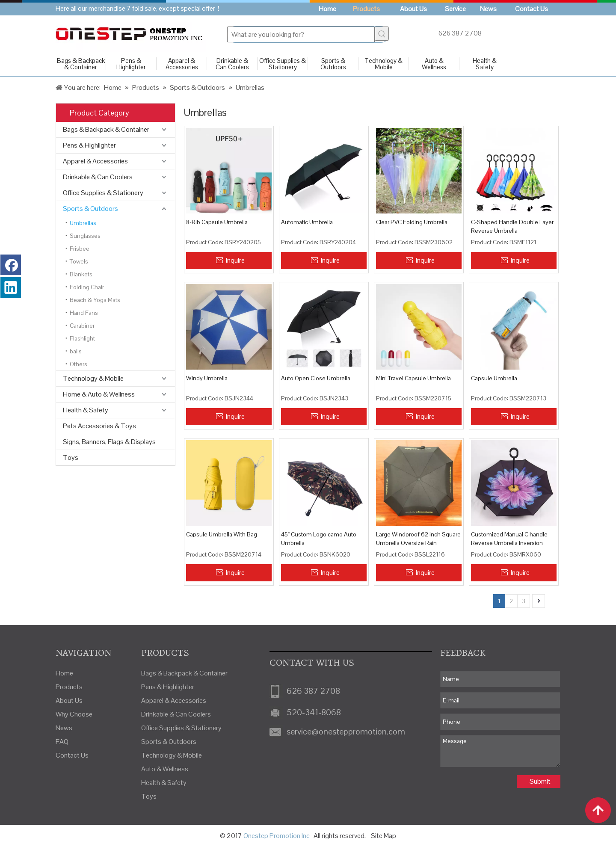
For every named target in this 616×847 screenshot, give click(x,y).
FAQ (62, 742)
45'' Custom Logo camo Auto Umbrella (319, 539)
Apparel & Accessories (182, 64)
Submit (540, 781)
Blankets (81, 274)
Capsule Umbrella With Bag (222, 534)
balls (76, 351)
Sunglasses (85, 236)
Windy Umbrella (207, 378)
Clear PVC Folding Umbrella (412, 222)
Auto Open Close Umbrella (316, 378)
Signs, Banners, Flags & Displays (109, 442)
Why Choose (74, 714)
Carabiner (82, 326)
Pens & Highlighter (131, 64)
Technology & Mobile (384, 64)
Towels (79, 261)
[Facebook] (11, 265)
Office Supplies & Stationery (283, 64)
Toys (71, 458)
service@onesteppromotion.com (346, 731)
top (598, 810)
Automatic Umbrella (307, 222)
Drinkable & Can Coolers (232, 64)
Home (64, 673)
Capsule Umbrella (494, 378)
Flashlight (82, 338)
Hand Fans (84, 313)
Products (69, 687)
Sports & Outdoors (333, 64)
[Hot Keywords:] (382, 34)
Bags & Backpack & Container (81, 64)
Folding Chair (87, 287)
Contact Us (72, 755)
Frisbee (80, 249)
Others (78, 364)
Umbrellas (83, 223)
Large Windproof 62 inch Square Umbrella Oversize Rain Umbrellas (418, 539)
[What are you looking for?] (301, 34)
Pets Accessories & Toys (99, 426)
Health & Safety (485, 64)
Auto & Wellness (434, 64)
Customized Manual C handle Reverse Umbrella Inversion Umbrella (509, 539)
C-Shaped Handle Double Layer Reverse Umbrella (512, 226)
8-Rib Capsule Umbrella (217, 222)
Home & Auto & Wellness (99, 394)
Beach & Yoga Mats (95, 300)
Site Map (384, 836)
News (64, 728)
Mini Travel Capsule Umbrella (413, 378)
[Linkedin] (11, 287)
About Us (69, 700)
